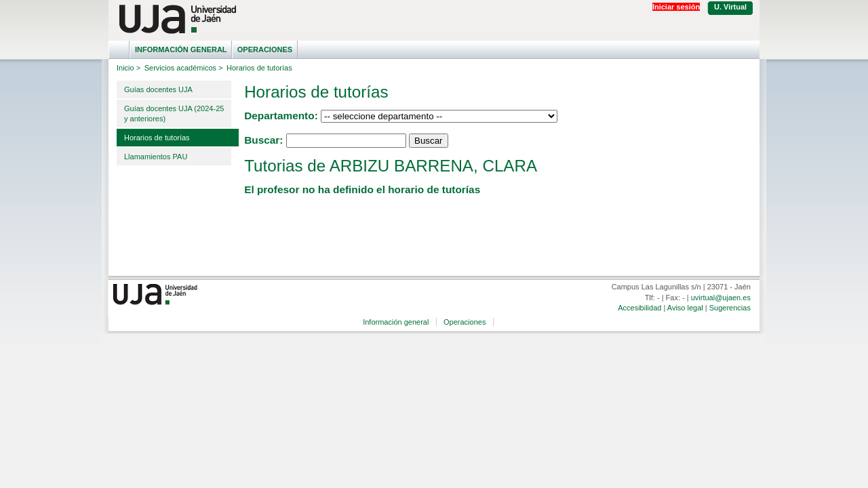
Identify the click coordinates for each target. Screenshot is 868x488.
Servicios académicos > (184, 68)
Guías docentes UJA (158, 89)
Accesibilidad (639, 308)
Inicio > (129, 68)
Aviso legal (685, 308)
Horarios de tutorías (157, 138)
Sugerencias (730, 308)
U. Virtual (730, 7)
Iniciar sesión (676, 7)
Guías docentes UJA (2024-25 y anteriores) (174, 114)
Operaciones (265, 49)
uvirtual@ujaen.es (721, 298)
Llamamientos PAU (156, 157)
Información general (181, 49)
